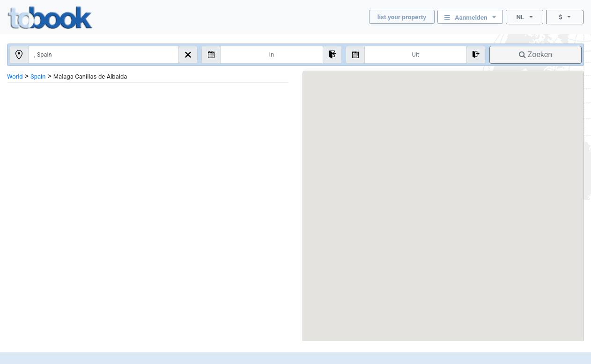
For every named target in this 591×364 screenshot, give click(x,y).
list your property (402, 17)
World (15, 76)
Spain (38, 76)
